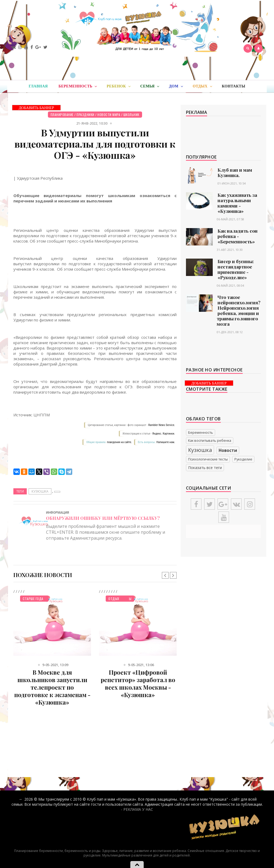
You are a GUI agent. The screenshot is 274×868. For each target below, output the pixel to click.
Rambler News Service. (162, 425)
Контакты (234, 86)
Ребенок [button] (119, 86)
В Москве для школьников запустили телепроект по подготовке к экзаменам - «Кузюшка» (52, 687)
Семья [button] (150, 86)
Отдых (114, 599)
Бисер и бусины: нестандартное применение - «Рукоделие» (236, 269)
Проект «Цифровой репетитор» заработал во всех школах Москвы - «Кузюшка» (138, 683)
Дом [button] (176, 86)
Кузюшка (40, 491)
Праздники (85, 115)
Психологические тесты (208, 459)
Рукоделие (243, 459)
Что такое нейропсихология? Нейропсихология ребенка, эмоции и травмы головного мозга (239, 310)
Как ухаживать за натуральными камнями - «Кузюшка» (237, 203)
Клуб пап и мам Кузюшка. (235, 172)
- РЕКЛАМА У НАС (137, 809)
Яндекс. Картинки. (164, 434)
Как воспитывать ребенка (210, 441)
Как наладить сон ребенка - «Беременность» (238, 236)
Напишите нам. (166, 442)
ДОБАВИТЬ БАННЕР (36, 108)
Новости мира (109, 115)
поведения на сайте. (119, 442)
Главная (38, 86)
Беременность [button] (78, 86)
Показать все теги (205, 468)
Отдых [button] (202, 86)
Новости (228, 450)
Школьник (131, 115)
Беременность (201, 433)
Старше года (33, 599)
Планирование (62, 115)
